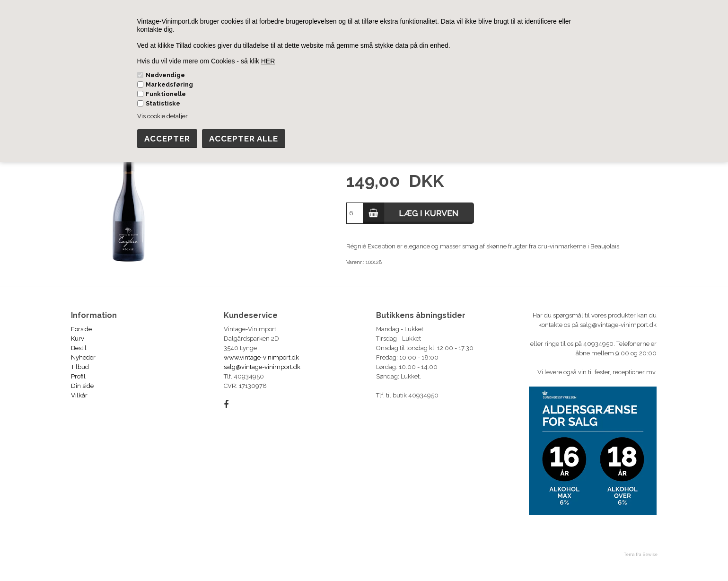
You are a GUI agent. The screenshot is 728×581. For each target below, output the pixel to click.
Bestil (79, 348)
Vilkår (79, 395)
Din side (82, 386)
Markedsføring (169, 84)
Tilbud (80, 367)
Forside (81, 329)
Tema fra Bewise (641, 555)
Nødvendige (165, 75)
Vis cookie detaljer (162, 116)
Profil (78, 376)
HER (268, 61)
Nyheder (83, 357)
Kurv (78, 339)
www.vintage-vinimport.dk (261, 357)
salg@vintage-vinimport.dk (262, 367)
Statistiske (163, 103)
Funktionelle (166, 94)
